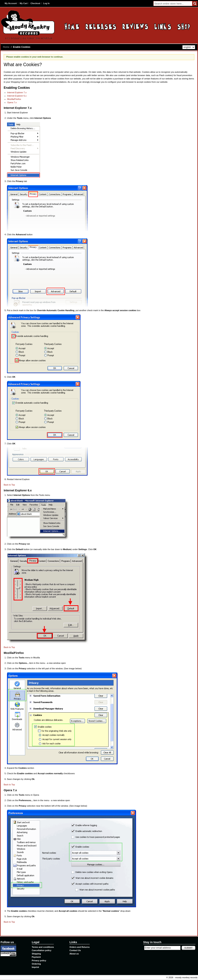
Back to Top (9, 485)
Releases (101, 26)
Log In (46, 3)
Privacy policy (39, 960)
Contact (184, 26)
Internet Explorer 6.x (17, 96)
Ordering (36, 964)
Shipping (36, 954)
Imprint (35, 967)
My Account (11, 3)
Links (163, 26)
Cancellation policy (42, 950)
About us (74, 954)
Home (72, 26)
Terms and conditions (43, 947)
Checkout (35, 3)
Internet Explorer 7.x (17, 92)
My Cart (24, 3)
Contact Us (75, 950)
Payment (36, 957)
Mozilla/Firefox (14, 99)
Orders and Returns (79, 947)
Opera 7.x (12, 102)
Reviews (135, 26)
